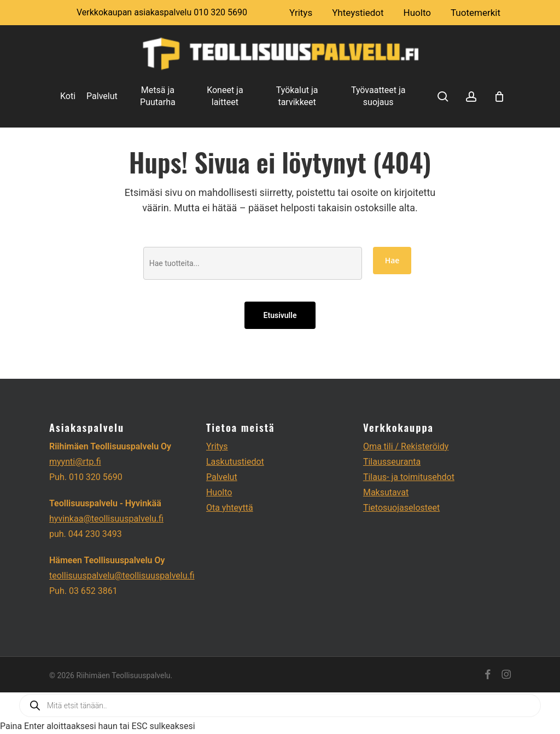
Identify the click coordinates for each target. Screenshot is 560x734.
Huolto (219, 492)
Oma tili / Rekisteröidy (406, 446)
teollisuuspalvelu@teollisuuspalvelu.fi (122, 576)
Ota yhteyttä (230, 508)
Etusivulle (280, 315)
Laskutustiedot (235, 462)
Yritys (217, 446)
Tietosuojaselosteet (401, 508)
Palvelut (222, 477)
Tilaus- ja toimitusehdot (409, 477)
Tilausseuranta (392, 462)
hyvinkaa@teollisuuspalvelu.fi (106, 519)
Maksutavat (386, 492)
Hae (392, 260)
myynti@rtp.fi (75, 462)
